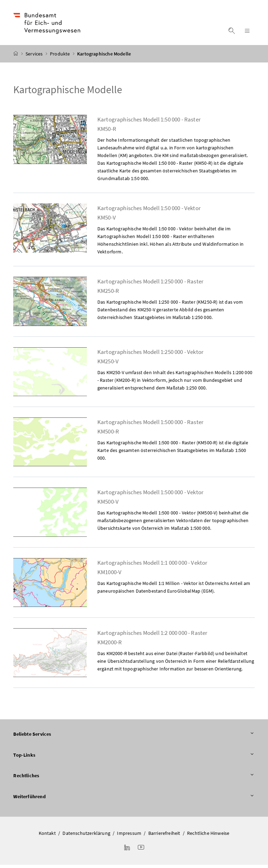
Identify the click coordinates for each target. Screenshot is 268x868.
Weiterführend (134, 800)
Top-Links (134, 758)
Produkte (61, 57)
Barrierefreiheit (164, 836)
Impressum (129, 836)
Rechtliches (134, 779)
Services (35, 57)
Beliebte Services (134, 737)
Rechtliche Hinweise (208, 836)
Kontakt (47, 836)
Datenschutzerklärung (86, 836)
